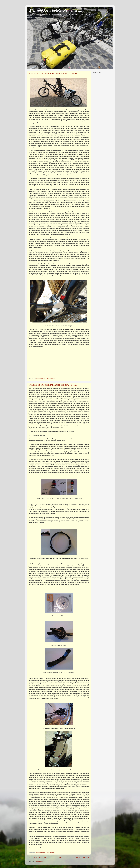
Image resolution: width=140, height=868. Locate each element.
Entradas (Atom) (41, 861)
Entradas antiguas (82, 858)
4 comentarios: (51, 378)
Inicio (61, 858)
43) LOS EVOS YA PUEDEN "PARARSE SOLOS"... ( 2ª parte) (53, 385)
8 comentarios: (51, 852)
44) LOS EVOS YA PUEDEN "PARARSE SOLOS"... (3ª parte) (53, 73)
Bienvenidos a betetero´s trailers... (56, 10)
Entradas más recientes (37, 858)
